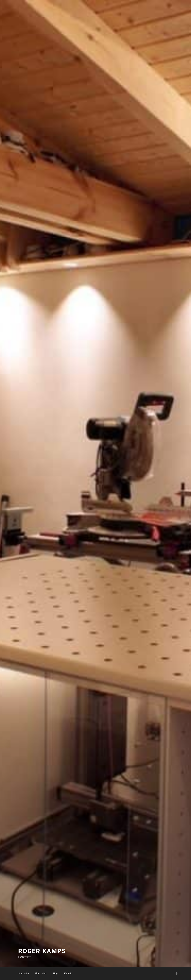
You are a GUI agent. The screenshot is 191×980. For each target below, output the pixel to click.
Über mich (41, 974)
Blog (55, 974)
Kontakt (68, 974)
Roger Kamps (42, 951)
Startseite (24, 974)
